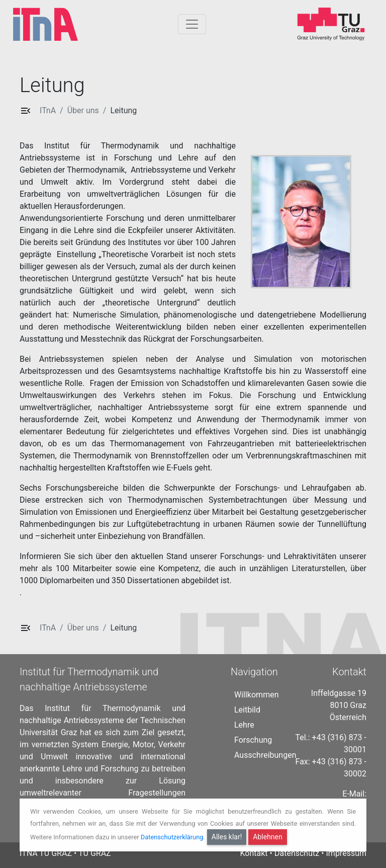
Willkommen (256, 695)
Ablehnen (267, 837)
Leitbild (247, 710)
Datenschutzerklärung (172, 837)
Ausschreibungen (265, 755)
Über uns (83, 110)
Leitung (123, 110)
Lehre (244, 725)
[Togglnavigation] (192, 24)
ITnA (48, 110)
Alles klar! (227, 837)
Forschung (253, 740)
